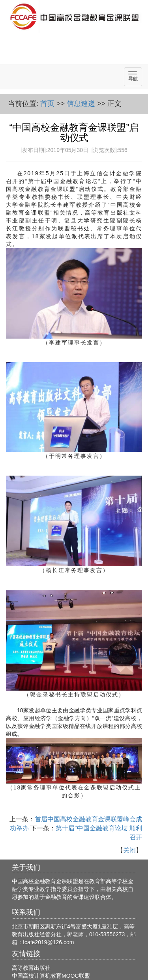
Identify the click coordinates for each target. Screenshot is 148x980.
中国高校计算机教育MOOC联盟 (51, 976)
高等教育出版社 (31, 968)
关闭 (129, 850)
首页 (47, 104)
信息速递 (81, 104)
